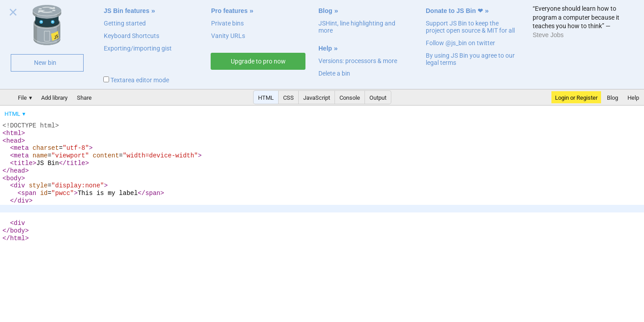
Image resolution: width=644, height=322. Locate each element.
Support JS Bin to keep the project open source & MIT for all (470, 27)
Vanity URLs (228, 36)
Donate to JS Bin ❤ (454, 11)
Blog (325, 11)
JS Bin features (127, 11)
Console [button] (350, 98)
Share (84, 98)
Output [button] (378, 98)
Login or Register (576, 98)
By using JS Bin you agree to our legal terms (470, 59)
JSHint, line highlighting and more (357, 27)
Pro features (229, 11)
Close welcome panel (13, 14)
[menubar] (72, 112)
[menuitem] (16, 114)
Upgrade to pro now (258, 61)
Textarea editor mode (136, 80)
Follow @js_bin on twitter (460, 43)
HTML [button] (266, 98)
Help (325, 48)
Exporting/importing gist (138, 48)
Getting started (125, 23)
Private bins (227, 23)
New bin (45, 63)
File (22, 98)
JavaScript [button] (317, 98)
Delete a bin (334, 73)
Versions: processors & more (358, 61)
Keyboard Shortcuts (131, 36)
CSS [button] (288, 98)
